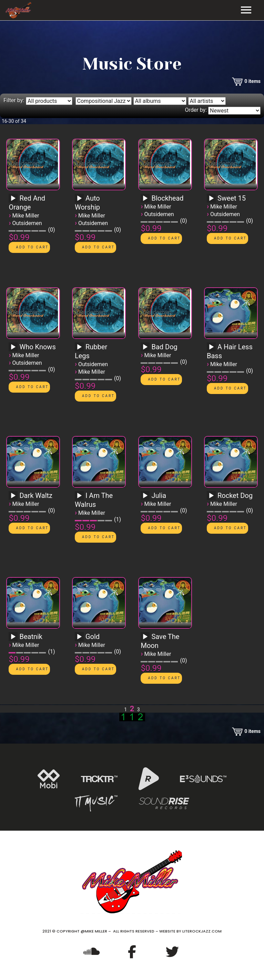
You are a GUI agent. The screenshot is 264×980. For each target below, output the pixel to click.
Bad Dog (164, 347)
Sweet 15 (232, 198)
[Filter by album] (160, 101)
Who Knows (37, 347)
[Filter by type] (49, 101)
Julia (159, 496)
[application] (14, 201)
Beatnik (31, 637)
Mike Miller (26, 216)
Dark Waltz (36, 496)
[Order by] (234, 111)
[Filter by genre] (104, 101)
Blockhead (167, 198)
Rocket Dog (235, 496)
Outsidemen (27, 223)
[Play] (13, 199)
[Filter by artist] (207, 101)
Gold (93, 637)
